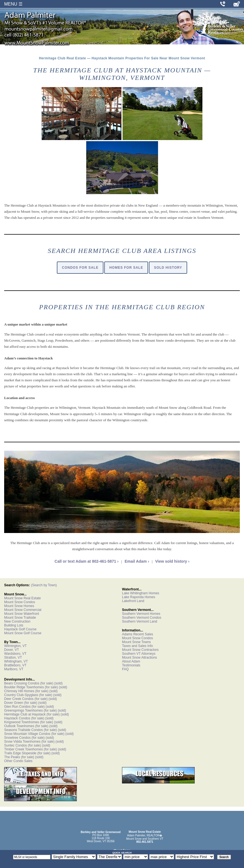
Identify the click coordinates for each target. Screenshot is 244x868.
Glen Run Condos (17, 707)
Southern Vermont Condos (142, 618)
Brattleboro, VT (15, 665)
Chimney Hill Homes (19, 691)
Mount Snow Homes (19, 606)
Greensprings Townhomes (23, 710)
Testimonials (131, 665)
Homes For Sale (126, 268)
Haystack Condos (17, 718)
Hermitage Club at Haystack (25, 714)
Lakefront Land (133, 601)
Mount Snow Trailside (20, 618)
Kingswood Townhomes (22, 722)
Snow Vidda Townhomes (22, 742)
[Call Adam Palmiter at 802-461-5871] (223, 4)
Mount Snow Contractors (140, 650)
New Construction (17, 621)
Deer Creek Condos (19, 699)
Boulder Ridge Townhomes (24, 687)
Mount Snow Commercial (23, 610)
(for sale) (46, 683)
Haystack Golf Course (20, 629)
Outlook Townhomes (19, 726)
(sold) (58, 683)
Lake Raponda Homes (138, 597)
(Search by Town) (44, 585)
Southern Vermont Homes (141, 614)
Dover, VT (12, 650)
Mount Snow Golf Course (23, 633)
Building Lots (14, 625)
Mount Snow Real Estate (22, 598)
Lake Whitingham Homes (141, 593)
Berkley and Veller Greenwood (101, 832)
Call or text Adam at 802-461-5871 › (87, 561)
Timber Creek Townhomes (23, 749)
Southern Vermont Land (140, 621)
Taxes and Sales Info (137, 646)
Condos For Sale (80, 268)
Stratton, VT (13, 658)
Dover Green (14, 703)
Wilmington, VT (15, 646)
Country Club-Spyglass (21, 695)
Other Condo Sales (18, 761)
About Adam (131, 661)
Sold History (168, 268)
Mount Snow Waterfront (22, 614)
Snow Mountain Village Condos (27, 734)
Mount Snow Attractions (139, 658)
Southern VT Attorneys (139, 654)
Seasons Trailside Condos (23, 730)
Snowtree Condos (17, 738)
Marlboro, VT (14, 669)
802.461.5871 (145, 842)
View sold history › (172, 561)
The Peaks (12, 757)
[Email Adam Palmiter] (237, 4)
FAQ (125, 669)
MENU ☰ (13, 4)
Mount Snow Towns (136, 642)
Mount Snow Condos (20, 602)
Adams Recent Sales (138, 634)
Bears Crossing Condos (22, 683)
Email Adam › (137, 561)
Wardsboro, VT (15, 654)
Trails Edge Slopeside (20, 753)
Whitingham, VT (16, 661)
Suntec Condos (16, 745)
